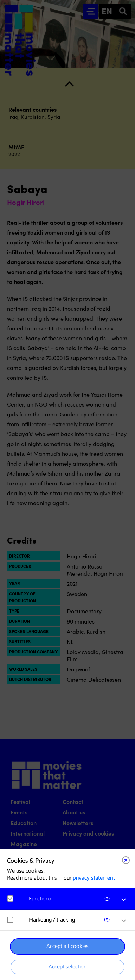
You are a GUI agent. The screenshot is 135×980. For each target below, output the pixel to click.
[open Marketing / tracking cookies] (124, 921)
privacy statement (94, 878)
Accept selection (67, 967)
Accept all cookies (67, 946)
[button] (71, 899)
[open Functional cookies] (124, 900)
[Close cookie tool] (126, 860)
